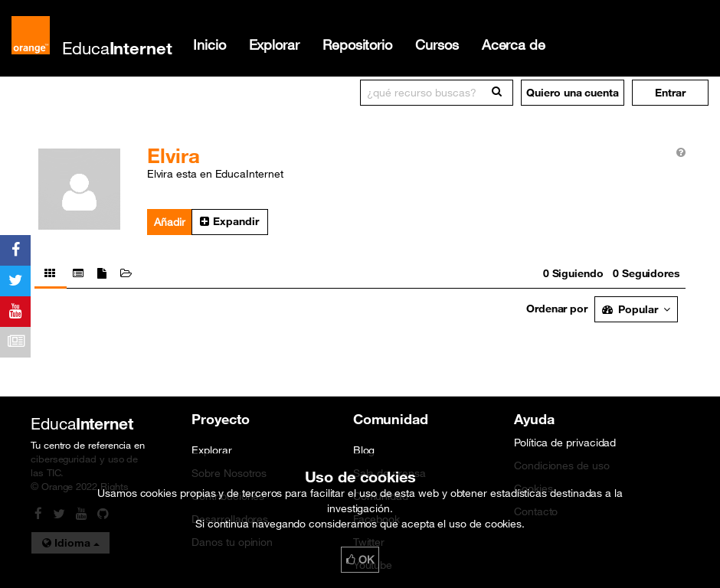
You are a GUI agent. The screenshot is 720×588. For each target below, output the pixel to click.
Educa (117, 48)
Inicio (209, 44)
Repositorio (357, 44)
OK (360, 560)
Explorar (274, 44)
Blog (364, 450)
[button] (670, 93)
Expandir (229, 221)
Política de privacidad (565, 443)
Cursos (437, 44)
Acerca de (514, 44)
